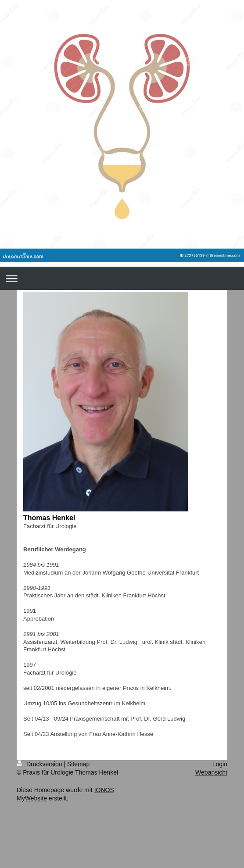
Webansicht (211, 772)
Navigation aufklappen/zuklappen (122, 278)
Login (220, 764)
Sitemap (78, 764)
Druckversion (40, 764)
